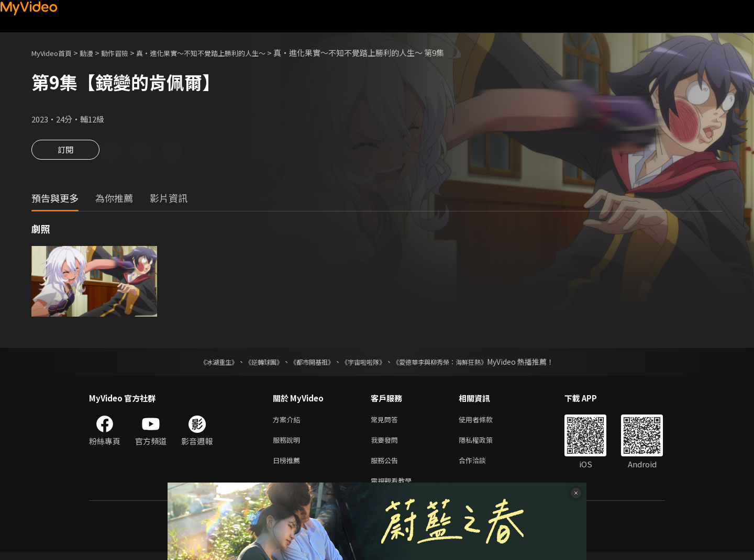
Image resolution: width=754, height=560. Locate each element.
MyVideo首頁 (55, 53)
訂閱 (65, 153)
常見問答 (386, 422)
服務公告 (386, 466)
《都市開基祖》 (307, 363)
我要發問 (386, 444)
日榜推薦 (289, 466)
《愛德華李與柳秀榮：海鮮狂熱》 (453, 363)
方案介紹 (289, 422)
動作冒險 (126, 53)
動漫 (95, 53)
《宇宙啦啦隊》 (365, 363)
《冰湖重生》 (201, 363)
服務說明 (289, 444)
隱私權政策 (485, 444)
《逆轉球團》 (252, 363)
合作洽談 (481, 466)
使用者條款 (485, 422)
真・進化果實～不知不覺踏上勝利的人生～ (224, 53)
